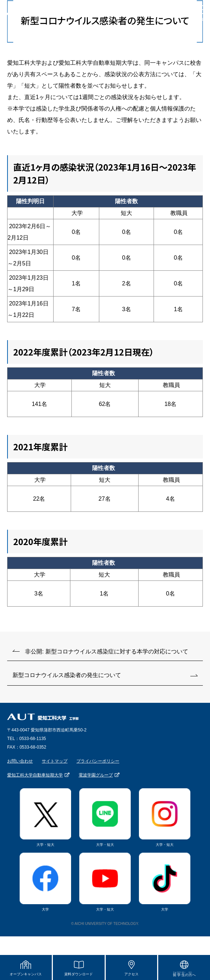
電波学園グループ (96, 775)
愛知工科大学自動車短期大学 (35, 775)
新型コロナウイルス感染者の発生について (67, 675)
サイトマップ (55, 761)
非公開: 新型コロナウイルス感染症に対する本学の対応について (107, 651)
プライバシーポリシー (98, 761)
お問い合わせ (20, 761)
